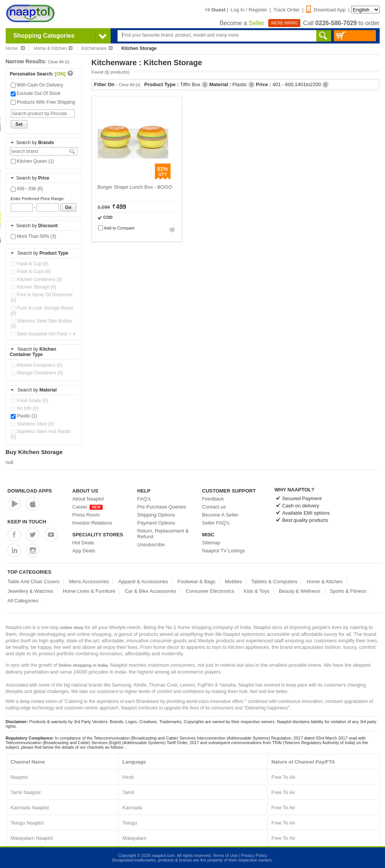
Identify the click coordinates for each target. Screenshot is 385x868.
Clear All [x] (59, 62)
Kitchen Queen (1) (32, 161)
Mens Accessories (89, 582)
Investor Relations (92, 523)
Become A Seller (220, 515)
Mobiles (233, 582)
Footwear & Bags (197, 582)
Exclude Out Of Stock (36, 93)
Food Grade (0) (29, 401)
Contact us (214, 507)
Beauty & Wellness (300, 591)
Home (15, 48)
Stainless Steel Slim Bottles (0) (42, 324)
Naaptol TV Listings (224, 551)
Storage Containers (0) (37, 373)
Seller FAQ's (216, 523)
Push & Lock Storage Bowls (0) (42, 311)
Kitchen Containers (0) (37, 279)
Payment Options (156, 523)
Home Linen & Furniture (89, 591)
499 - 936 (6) (27, 189)
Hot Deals (83, 543)
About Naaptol (88, 499)
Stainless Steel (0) (32, 424)
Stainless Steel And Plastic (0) (41, 434)
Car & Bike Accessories (151, 591)
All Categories (23, 601)
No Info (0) (25, 408)
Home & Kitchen (53, 48)
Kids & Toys (256, 591)
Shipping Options (156, 515)
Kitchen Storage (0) (34, 287)
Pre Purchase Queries (162, 507)
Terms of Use (225, 855)
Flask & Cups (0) (31, 271)
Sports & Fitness (348, 591)
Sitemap (211, 543)
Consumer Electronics (210, 591)
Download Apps (30, 491)
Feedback (213, 499)
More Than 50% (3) (34, 236)
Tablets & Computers (275, 582)
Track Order (287, 10)
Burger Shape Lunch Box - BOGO (135, 187)
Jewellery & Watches (31, 591)
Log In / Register (249, 10)
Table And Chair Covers (34, 582)
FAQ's (144, 499)
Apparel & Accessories (143, 582)
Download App (326, 10)
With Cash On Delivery (37, 85)
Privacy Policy (254, 855)
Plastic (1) (24, 416)
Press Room (86, 515)
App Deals (84, 551)
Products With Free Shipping (43, 102)
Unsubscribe (151, 545)
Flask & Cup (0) (30, 264)
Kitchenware (97, 48)
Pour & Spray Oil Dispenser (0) (42, 297)
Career (88, 507)
